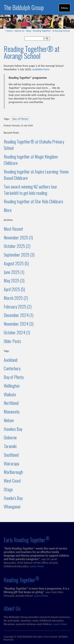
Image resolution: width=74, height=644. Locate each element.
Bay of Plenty (20, 119)
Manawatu (12, 412)
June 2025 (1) (14, 272)
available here (41, 69)
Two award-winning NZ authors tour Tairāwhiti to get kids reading (30, 190)
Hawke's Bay (13, 498)
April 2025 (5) (14, 289)
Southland (11, 455)
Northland (11, 403)
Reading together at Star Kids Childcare (33, 201)
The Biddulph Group (24, 7)
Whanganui (12, 506)
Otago (8, 489)
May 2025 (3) (14, 280)
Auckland (11, 360)
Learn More (37, 566)
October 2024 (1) (17, 332)
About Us (19, 31)
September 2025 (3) (19, 255)
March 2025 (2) (16, 298)
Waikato (10, 394)
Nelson (9, 420)
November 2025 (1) (18, 237)
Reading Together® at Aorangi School (52, 31)
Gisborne (10, 437)
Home (9, 31)
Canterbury (12, 368)
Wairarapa (11, 463)
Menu (65, 8)
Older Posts (12, 341)
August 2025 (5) (16, 263)
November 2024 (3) (19, 324)
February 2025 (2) (18, 307)
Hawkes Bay (13, 429)
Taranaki (10, 446)
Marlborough (13, 472)
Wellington (12, 386)
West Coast (12, 481)
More (8, 210)
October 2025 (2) (17, 246)
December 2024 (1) (19, 315)
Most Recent (13, 229)
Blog (29, 31)
